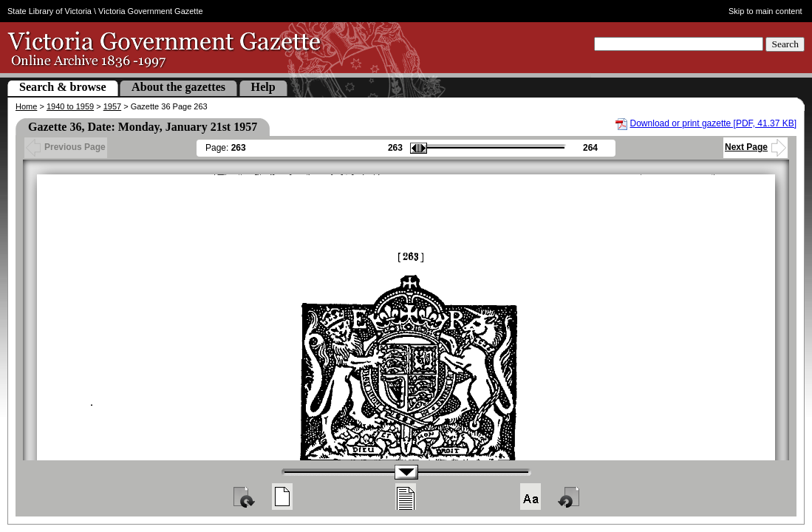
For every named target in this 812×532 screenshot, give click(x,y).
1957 (112, 106)
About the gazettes (178, 87)
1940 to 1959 (70, 106)
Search (785, 44)
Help (263, 87)
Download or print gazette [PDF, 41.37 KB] (713, 123)
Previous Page (66, 147)
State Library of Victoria (50, 11)
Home (26, 106)
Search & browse (63, 87)
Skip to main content (765, 11)
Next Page (755, 147)
